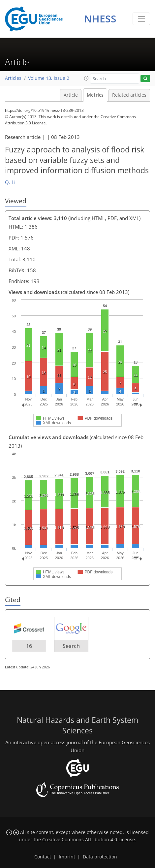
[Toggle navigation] (141, 19)
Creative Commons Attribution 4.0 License (89, 840)
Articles (13, 78)
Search (71, 646)
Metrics (95, 95)
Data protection (100, 857)
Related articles (129, 95)
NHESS (100, 19)
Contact (43, 857)
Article (71, 95)
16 (29, 646)
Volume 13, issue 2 (49, 78)
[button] (86, 78)
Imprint (67, 857)
